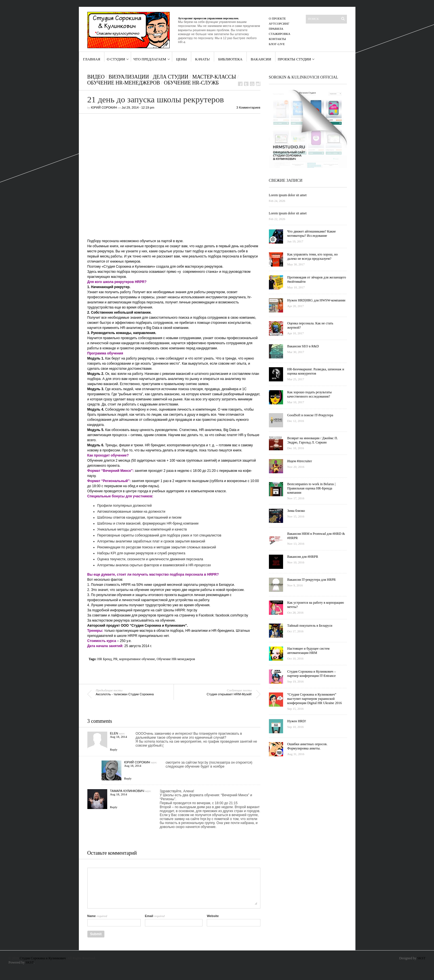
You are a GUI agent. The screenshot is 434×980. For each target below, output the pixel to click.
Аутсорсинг (279, 24)
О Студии (116, 59)
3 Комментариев (248, 107)
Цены (182, 59)
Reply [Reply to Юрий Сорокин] (128, 778)
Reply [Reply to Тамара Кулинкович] (114, 807)
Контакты (278, 39)
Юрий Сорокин (104, 107)
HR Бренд (104, 659)
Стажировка (280, 34)
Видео (96, 77)
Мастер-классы (214, 77)
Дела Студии (171, 77)
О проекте (277, 18)
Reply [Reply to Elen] (114, 749)
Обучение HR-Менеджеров (124, 83)
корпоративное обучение (137, 659)
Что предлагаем (150, 59)
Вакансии (261, 59)
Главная (92, 59)
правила (276, 29)
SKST (30, 962)
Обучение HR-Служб (191, 83)
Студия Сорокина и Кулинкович (43, 958)
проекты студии (294, 59)
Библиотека (230, 59)
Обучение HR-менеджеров (176, 659)
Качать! (203, 59)
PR (116, 659)
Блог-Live (277, 44)
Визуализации (129, 77)
